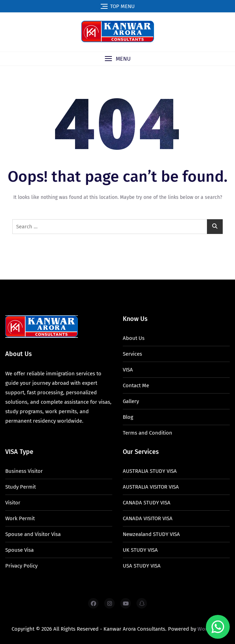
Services (132, 354)
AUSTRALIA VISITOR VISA (151, 487)
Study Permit (21, 487)
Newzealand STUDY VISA (151, 534)
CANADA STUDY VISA (147, 503)
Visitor (13, 503)
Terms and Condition (147, 433)
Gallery (131, 401)
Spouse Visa (19, 550)
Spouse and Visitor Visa (33, 534)
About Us (134, 338)
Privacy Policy (21, 566)
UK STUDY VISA (140, 550)
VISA (128, 370)
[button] (117, 59)
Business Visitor (24, 471)
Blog (128, 417)
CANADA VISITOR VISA (148, 518)
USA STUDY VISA (142, 566)
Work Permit (20, 518)
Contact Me (136, 385)
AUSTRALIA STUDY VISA (150, 471)
